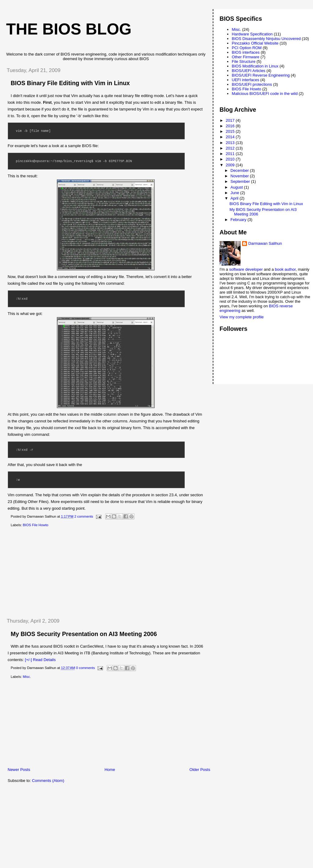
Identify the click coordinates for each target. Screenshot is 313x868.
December (240, 170)
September (241, 181)
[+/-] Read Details (40, 660)
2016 (231, 126)
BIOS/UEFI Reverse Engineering (261, 75)
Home (110, 770)
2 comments (84, 516)
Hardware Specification (252, 34)
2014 (231, 137)
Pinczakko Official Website (255, 43)
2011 (231, 154)
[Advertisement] (47, 573)
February (239, 220)
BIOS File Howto (36, 525)
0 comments (86, 668)
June (235, 193)
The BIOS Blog (69, 29)
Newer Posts (19, 770)
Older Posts (200, 770)
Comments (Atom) (48, 781)
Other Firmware (245, 57)
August (237, 187)
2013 (231, 143)
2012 (231, 148)
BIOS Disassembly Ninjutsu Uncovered (266, 39)
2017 (231, 120)
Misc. (27, 677)
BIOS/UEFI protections (252, 84)
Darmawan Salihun (265, 243)
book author (285, 269)
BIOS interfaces (246, 52)
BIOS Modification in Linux (255, 66)
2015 (231, 131)
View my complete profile (241, 317)
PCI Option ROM (247, 48)
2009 (231, 165)
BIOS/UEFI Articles (249, 71)
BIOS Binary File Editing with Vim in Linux (70, 83)
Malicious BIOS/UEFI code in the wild (265, 94)
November (240, 176)
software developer (246, 269)
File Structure (243, 61)
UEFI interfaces (245, 80)
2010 (231, 159)
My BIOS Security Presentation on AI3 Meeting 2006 (84, 634)
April (235, 198)
